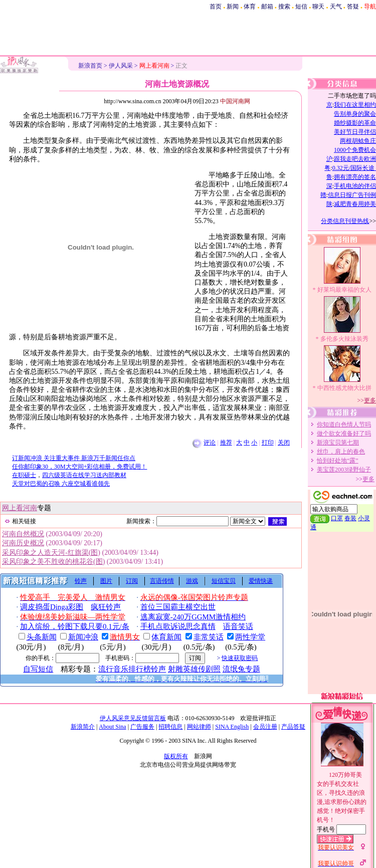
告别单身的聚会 (355, 114)
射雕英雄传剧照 (194, 669)
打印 (268, 443)
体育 (250, 7)
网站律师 (199, 727)
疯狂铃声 (106, 607)
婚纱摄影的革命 (355, 123)
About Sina (112, 727)
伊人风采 (121, 66)
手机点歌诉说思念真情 (178, 626)
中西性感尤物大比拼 (344, 388)
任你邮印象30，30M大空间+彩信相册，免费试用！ (79, 467)
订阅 (132, 581)
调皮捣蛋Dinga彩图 (52, 607)
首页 (216, 7)
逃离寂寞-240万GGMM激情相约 (193, 617)
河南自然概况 (23, 534)
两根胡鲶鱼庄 (358, 141)
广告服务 (142, 727)
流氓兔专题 (241, 669)
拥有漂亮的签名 (355, 177)
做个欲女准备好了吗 (344, 433)
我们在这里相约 (355, 105)
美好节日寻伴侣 (355, 132)
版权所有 (176, 756)
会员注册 (265, 727)
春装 (350, 518)
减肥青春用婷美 (355, 204)
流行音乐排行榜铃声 (132, 669)
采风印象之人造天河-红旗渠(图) (51, 553)
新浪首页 (90, 66)
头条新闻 (42, 637)
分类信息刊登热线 (345, 221)
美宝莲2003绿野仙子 (344, 470)
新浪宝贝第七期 (338, 443)
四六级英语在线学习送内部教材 (84, 475)
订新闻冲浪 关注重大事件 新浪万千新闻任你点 (74, 458)
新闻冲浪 (83, 637)
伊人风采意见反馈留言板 (133, 718)
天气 (336, 7)
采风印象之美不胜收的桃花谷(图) (53, 562)
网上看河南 (20, 508)
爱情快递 (261, 581)
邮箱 (267, 7)
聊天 (318, 7)
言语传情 (162, 581)
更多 (370, 400)
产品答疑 (293, 727)
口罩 (337, 518)
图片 (106, 581)
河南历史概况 (23, 543)
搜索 (284, 7)
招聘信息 (170, 727)
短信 (301, 7)
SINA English (232, 727)
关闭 (284, 443)
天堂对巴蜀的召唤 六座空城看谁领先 (61, 484)
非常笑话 (209, 637)
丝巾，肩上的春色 (341, 452)
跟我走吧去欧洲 (355, 159)
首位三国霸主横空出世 (178, 607)
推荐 (226, 443)
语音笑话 (238, 626)
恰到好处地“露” (338, 461)
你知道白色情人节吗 (344, 424)
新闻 (233, 7)
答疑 (353, 7)
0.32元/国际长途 (354, 168)
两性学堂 (250, 637)
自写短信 (38, 669)
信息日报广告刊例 (352, 195)
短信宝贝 (224, 581)
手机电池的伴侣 (355, 186)
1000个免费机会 (355, 150)
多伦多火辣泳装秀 (344, 339)
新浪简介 (83, 727)
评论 (210, 443)
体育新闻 (166, 637)
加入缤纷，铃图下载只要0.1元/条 (75, 626)
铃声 (81, 581)
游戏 (192, 581)
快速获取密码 (240, 658)
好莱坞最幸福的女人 (344, 290)
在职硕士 (24, 475)
